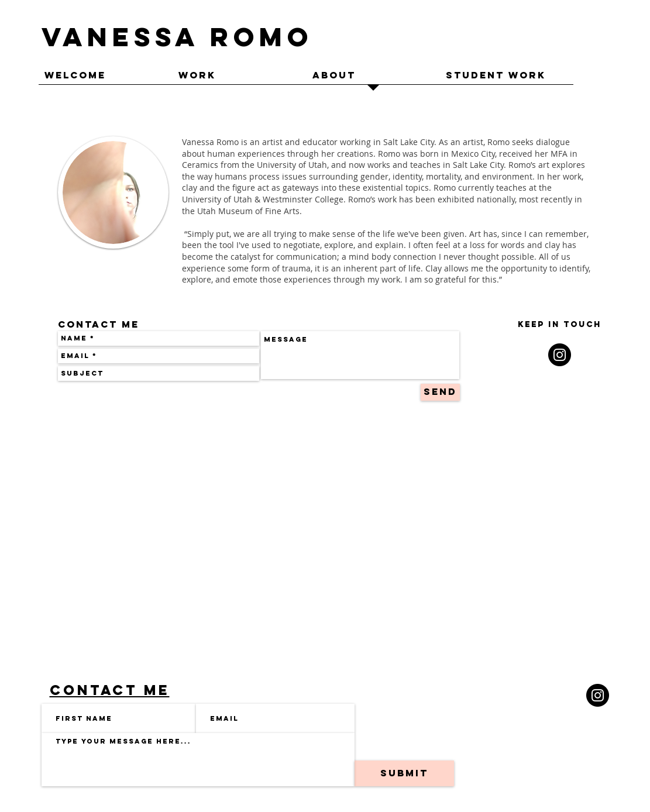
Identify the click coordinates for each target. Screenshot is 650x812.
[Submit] (404, 773)
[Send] (440, 392)
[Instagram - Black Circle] (560, 355)
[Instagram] (598, 695)
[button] (240, 79)
